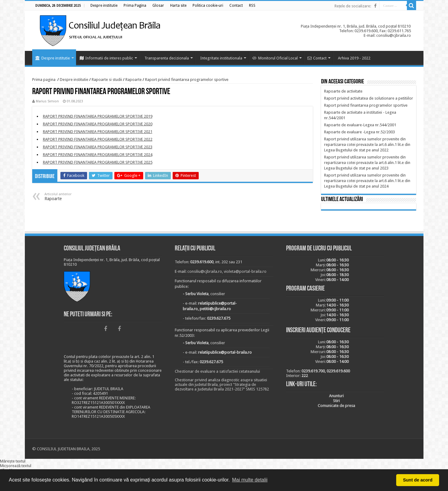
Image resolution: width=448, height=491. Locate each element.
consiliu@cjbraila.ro (205, 271)
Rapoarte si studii (107, 80)
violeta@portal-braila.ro (245, 271)
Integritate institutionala (221, 58)
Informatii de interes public (106, 58)
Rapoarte (134, 80)
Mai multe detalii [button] (250, 480)
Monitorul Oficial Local (275, 58)
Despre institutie (53, 58)
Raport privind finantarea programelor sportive (187, 80)
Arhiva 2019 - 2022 (354, 58)
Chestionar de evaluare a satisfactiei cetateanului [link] (217, 371)
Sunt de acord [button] (418, 480)
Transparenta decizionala (167, 58)
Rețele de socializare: (353, 6)
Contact (317, 58)
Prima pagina (44, 80)
